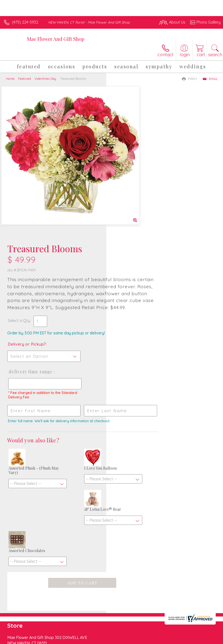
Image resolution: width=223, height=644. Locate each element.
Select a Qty (125, 184)
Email (210, 79)
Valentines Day (45, 79)
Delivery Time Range (137, 235)
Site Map (203, 639)
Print (190, 79)
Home (10, 79)
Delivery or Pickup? (133, 208)
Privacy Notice (138, 639)
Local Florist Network (173, 639)
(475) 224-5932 (25, 22)
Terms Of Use (109, 639)
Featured (25, 79)
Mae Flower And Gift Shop (56, 39)
